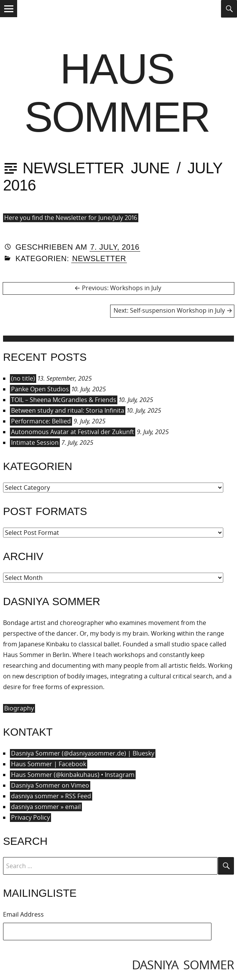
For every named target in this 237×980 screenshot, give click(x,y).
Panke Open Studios (40, 389)
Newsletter (99, 258)
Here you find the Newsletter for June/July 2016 (71, 218)
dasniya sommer (183, 965)
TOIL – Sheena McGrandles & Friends (64, 400)
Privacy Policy (30, 817)
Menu (9, 17)
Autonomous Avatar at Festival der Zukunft (73, 432)
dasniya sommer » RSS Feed (51, 796)
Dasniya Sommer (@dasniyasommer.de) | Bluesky (83, 753)
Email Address (23, 914)
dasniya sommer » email (46, 807)
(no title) (23, 378)
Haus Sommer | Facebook (49, 764)
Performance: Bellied (41, 421)
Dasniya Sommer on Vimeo (50, 785)
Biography (19, 708)
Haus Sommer (117, 93)
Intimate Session (35, 442)
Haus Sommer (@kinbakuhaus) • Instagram (73, 775)
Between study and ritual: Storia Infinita (68, 410)
